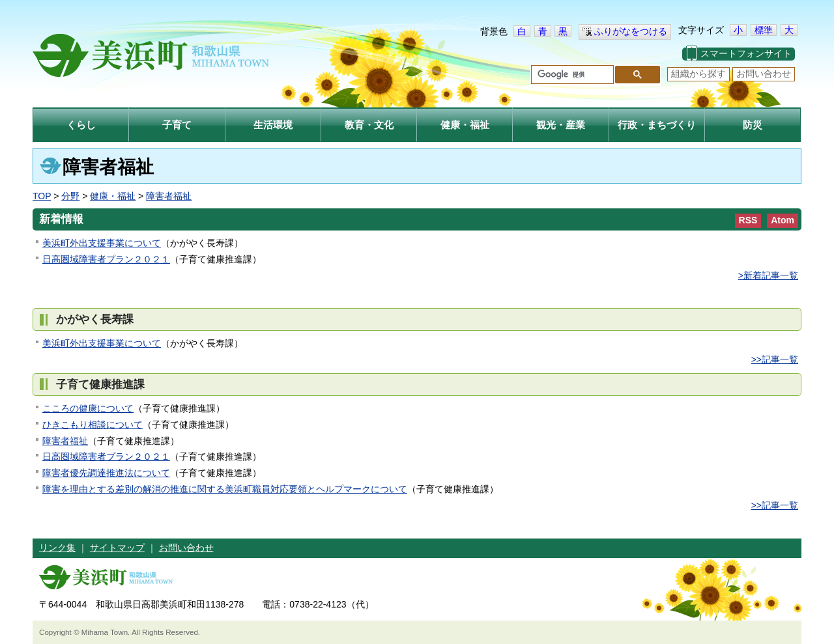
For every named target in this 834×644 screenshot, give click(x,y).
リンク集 (57, 548)
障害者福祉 (169, 196)
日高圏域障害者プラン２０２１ (106, 259)
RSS (748, 220)
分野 (70, 196)
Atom (783, 220)
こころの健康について (88, 408)
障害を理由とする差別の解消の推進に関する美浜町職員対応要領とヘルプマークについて (225, 489)
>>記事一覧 (775, 359)
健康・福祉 (113, 196)
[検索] (571, 75)
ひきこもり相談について (93, 425)
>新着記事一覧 (768, 275)
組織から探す (698, 74)
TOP (42, 196)
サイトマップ (117, 548)
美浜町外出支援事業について (102, 243)
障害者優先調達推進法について (106, 473)
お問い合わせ (764, 74)
